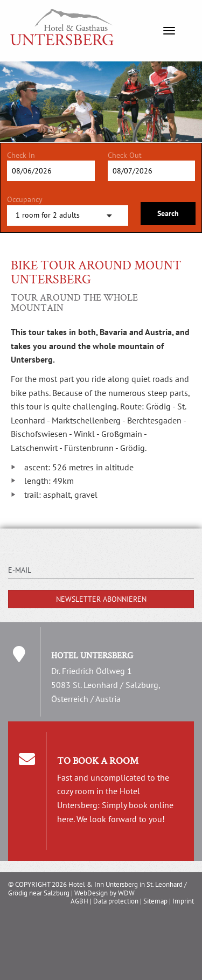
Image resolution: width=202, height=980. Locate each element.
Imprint (183, 901)
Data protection (116, 901)
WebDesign (91, 893)
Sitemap (155, 901)
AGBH (79, 901)
